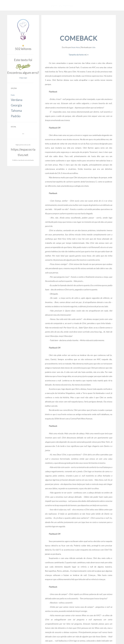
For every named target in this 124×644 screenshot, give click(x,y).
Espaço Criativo (62, 5)
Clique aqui (32, 64)
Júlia (93, 38)
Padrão (14, 89)
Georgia (14, 84)
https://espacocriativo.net (24, 114)
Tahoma (14, 86)
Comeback (79, 31)
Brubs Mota (76, 38)
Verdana (14, 81)
